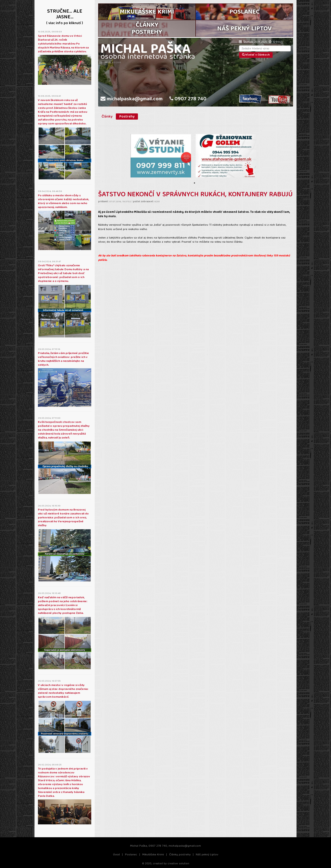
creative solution (178, 864)
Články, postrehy (180, 855)
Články (107, 117)
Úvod (116, 855)
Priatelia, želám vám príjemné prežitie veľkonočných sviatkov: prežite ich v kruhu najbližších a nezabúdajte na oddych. (63, 359)
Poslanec (131, 855)
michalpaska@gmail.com (131, 99)
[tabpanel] (161, 156)
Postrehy (127, 117)
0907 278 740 (188, 99)
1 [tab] (194, 183)
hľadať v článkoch (256, 55)
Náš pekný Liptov (207, 855)
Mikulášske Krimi (153, 855)
